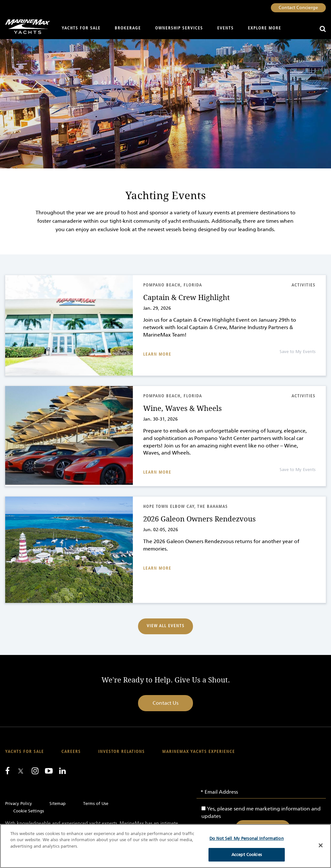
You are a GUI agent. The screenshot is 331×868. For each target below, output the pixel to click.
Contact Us (165, 703)
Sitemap (58, 804)
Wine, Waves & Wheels (182, 409)
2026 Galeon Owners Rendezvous (199, 519)
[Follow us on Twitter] (21, 772)
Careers (71, 752)
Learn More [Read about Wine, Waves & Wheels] (157, 472)
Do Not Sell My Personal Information (247, 838)
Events (225, 28)
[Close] (321, 845)
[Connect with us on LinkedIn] (63, 771)
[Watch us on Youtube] (49, 771)
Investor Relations (122, 752)
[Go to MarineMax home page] (25, 27)
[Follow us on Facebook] (7, 771)
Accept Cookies (247, 855)
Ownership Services (179, 28)
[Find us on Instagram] (35, 771)
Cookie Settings (29, 811)
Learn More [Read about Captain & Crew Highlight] (157, 354)
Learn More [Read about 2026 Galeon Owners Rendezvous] (157, 568)
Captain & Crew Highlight (187, 298)
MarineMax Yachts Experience (199, 752)
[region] (165, 846)
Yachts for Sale (81, 28)
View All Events (166, 626)
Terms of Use (96, 804)
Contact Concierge (298, 8)
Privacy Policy (19, 804)
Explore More (265, 28)
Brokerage (128, 28)
